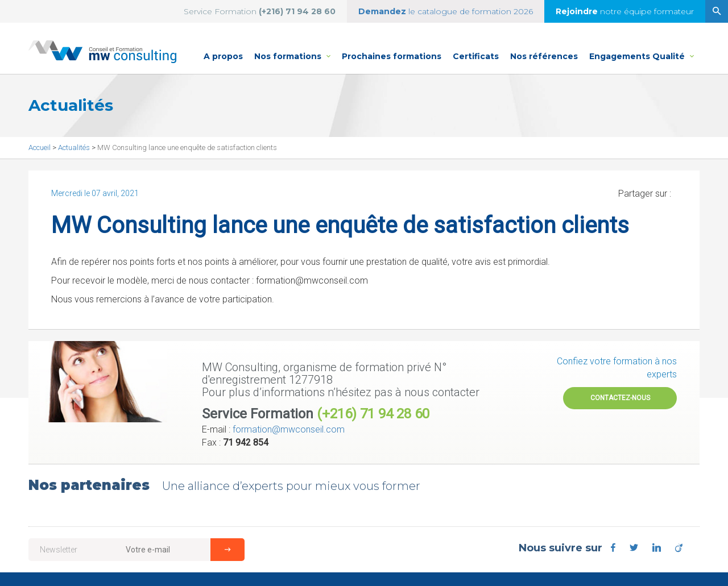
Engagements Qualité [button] (642, 50)
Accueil (40, 147)
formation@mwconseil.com (289, 429)
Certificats (476, 56)
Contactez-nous (620, 398)
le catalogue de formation (446, 11)
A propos (223, 56)
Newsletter (59, 550)
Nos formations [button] (295, 50)
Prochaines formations (392, 56)
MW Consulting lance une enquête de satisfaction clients (187, 147)
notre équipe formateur (625, 11)
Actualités (75, 147)
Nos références (544, 56)
